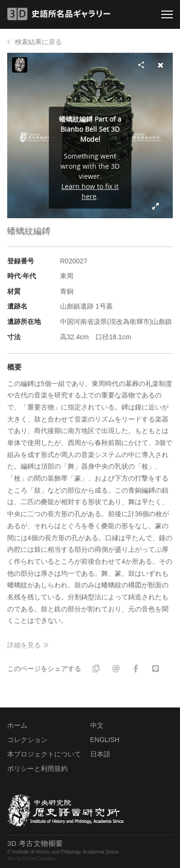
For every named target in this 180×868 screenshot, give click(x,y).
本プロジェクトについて (44, 754)
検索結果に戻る (38, 42)
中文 (97, 725)
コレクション (27, 740)
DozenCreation (39, 859)
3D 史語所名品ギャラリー (59, 14)
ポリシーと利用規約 (37, 769)
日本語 (100, 754)
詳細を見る (24, 645)
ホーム (17, 725)
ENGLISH (105, 740)
